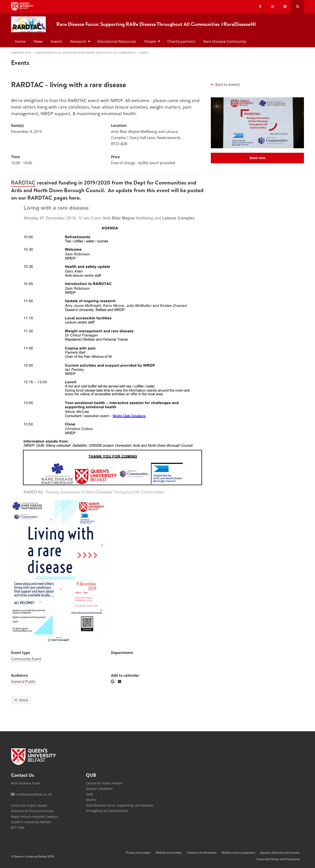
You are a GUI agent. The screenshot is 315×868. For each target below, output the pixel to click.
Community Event (26, 659)
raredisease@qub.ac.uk (34, 794)
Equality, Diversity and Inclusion (280, 853)
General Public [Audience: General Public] (23, 681)
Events (144, 53)
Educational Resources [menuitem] (117, 41)
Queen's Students (99, 789)
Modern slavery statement (238, 853)
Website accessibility (169, 853)
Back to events (225, 84)
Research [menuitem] (78, 41)
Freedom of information (202, 853)
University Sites (21, 53)
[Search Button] (298, 7)
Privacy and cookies (138, 853)
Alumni (91, 800)
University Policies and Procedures (278, 859)
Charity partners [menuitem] (181, 41)
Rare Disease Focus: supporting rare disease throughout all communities (86, 53)
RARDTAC (23, 182)
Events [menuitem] (57, 41)
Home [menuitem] (20, 41)
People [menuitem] (150, 41)
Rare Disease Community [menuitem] (225, 41)
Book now (258, 158)
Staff (89, 794)
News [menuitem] (38, 41)
